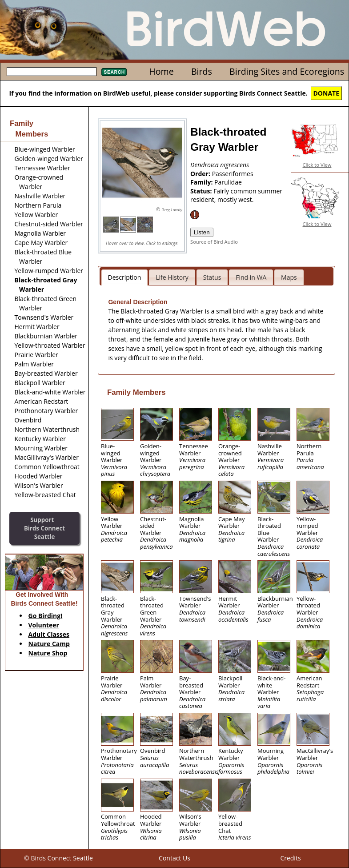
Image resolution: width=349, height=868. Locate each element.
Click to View (317, 165)
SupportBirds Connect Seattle (44, 528)
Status (212, 277)
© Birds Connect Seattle (58, 858)
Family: (202, 182)
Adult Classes (49, 634)
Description (125, 277)
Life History (172, 277)
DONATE (327, 93)
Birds (202, 71)
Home (161, 71)
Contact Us (174, 858)
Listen (202, 232)
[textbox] (52, 72)
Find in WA (251, 277)
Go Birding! (46, 616)
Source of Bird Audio (214, 242)
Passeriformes (233, 174)
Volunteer (44, 625)
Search (114, 72)
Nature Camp (49, 644)
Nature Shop (48, 653)
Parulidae (228, 182)
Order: (201, 174)
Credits (290, 858)
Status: (202, 191)
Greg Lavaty (172, 210)
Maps (289, 277)
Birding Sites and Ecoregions (287, 71)
